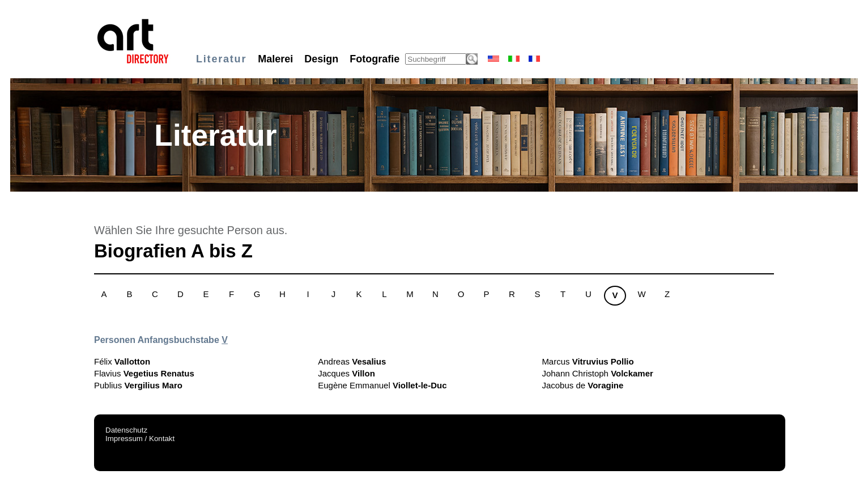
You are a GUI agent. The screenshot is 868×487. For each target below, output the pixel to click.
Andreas (352, 361)
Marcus (588, 361)
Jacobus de (582, 385)
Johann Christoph (597, 373)
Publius (138, 385)
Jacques (346, 373)
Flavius (144, 373)
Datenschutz (126, 430)
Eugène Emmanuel (382, 385)
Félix (122, 361)
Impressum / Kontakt (140, 439)
